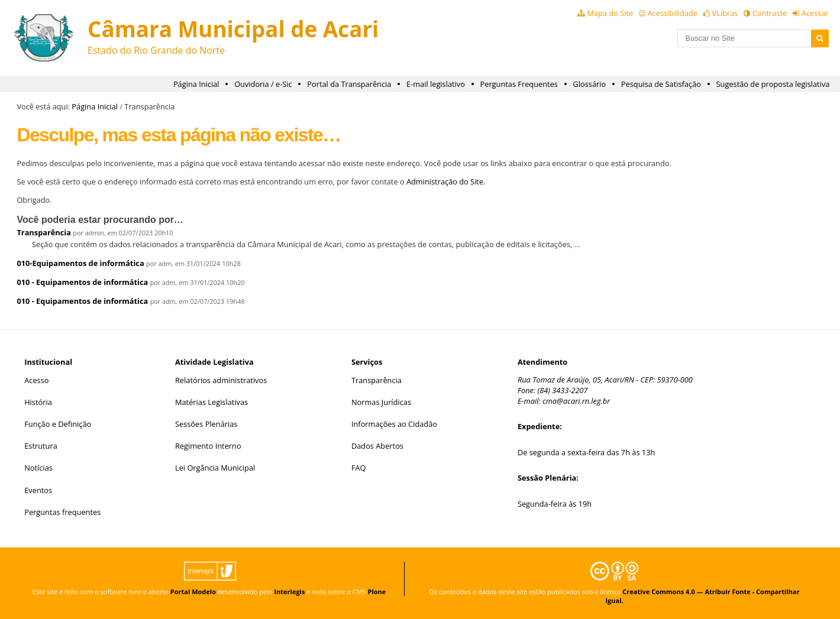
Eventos (38, 490)
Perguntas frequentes (62, 512)
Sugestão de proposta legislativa (773, 84)
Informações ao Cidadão (394, 424)
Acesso (36, 380)
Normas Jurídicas (381, 402)
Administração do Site (445, 182)
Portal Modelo (193, 592)
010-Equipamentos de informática (80, 263)
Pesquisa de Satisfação (661, 84)
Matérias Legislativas (211, 402)
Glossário (590, 84)
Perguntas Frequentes (519, 84)
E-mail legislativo (436, 84)
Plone (377, 592)
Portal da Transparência (349, 84)
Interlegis (289, 592)
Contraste (770, 13)
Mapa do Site (610, 13)
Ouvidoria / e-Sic (263, 84)
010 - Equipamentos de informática (82, 282)
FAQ (359, 468)
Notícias (38, 468)
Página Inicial (196, 84)
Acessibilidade (673, 13)
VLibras (725, 13)
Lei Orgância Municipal (215, 468)
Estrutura (41, 446)
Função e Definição (58, 424)
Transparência (44, 232)
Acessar (815, 13)
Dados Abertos (377, 446)
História (38, 402)
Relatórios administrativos (221, 380)
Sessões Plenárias (206, 424)
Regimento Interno (208, 446)
